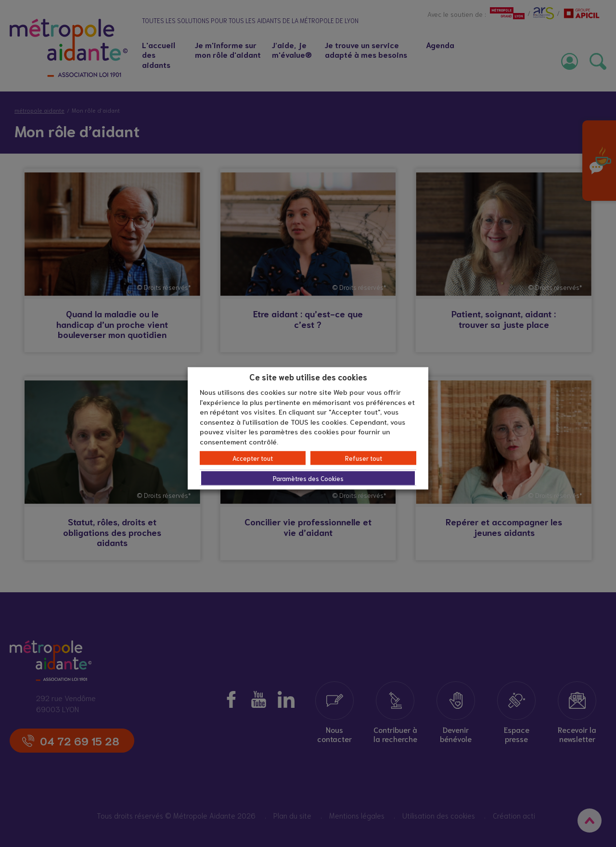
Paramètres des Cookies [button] (308, 478)
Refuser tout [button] (364, 458)
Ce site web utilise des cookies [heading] (308, 376)
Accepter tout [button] (253, 458)
